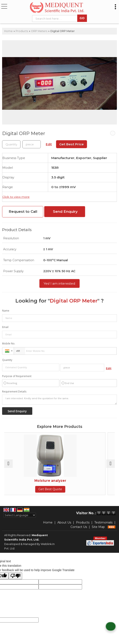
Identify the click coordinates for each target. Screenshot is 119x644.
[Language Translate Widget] (20, 515)
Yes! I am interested (59, 283)
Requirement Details (14, 392)
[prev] (8, 464)
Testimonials (103, 522)
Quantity (7, 360)
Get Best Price (72, 144)
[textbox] (56, 19)
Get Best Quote (59, 489)
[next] (111, 464)
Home (8, 31)
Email (5, 327)
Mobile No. (9, 343)
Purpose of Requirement (17, 376)
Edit (49, 144)
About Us (64, 522)
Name (6, 311)
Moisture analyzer (60, 481)
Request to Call (23, 212)
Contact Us (79, 527)
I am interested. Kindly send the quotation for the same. (59, 400)
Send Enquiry (65, 212)
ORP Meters (39, 31)
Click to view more (16, 197)
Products (22, 31)
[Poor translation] (15, 576)
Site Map (98, 527)
